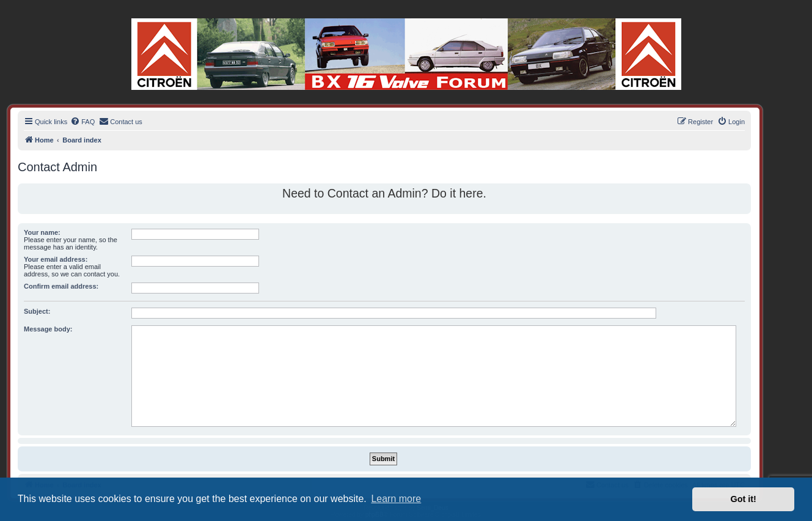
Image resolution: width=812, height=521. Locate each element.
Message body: (48, 329)
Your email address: (56, 259)
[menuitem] (82, 122)
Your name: (42, 232)
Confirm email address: (61, 286)
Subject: (37, 311)
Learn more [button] (396, 499)
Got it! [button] (744, 499)
